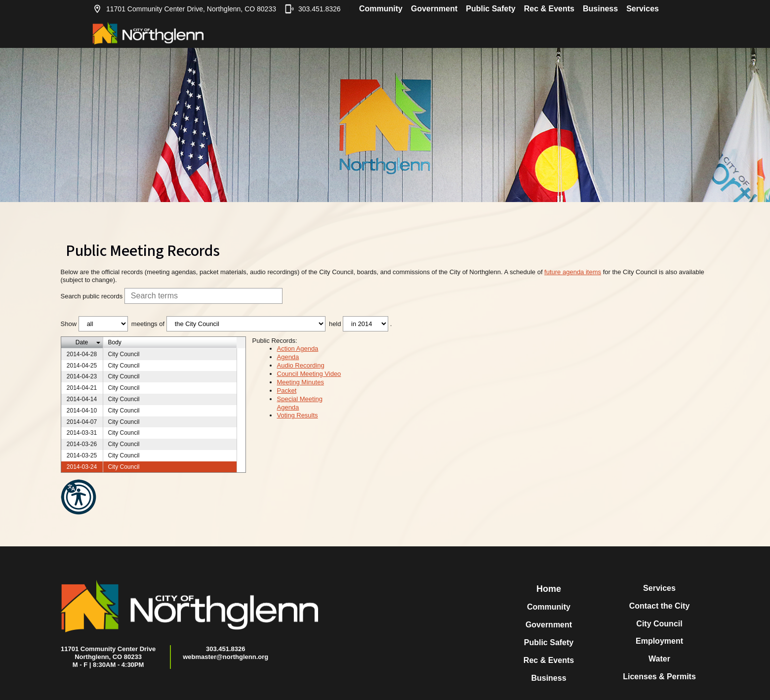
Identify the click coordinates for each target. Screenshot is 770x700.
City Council (659, 624)
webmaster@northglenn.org (225, 657)
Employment (659, 641)
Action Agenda (298, 349)
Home (549, 589)
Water (659, 659)
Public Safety (490, 9)
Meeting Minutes (301, 382)
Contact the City (660, 606)
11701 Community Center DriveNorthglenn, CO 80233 (108, 653)
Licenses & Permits (659, 677)
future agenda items (573, 272)
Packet (287, 391)
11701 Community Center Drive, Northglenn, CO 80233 (184, 9)
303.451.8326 (313, 9)
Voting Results (298, 415)
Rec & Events (549, 9)
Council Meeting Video (309, 374)
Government (434, 9)
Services (643, 9)
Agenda (288, 357)
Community (381, 9)
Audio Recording (301, 365)
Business (600, 9)
